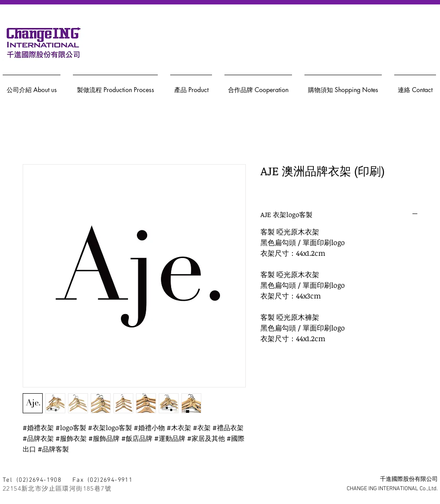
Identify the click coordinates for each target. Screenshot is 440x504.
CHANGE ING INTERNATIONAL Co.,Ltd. (392, 489)
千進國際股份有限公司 (409, 480)
